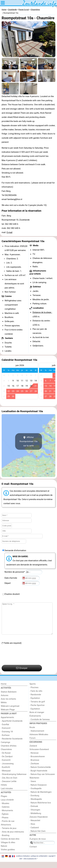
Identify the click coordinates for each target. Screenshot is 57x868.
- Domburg (34, 802)
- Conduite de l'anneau (40, 726)
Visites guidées (8, 856)
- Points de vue (8, 827)
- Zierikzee (34, 770)
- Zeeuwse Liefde (9, 787)
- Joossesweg (7, 770)
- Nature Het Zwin (38, 837)
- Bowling (5, 841)
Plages (4, 802)
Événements (35, 722)
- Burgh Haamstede (38, 777)
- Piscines (34, 694)
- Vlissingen (35, 816)
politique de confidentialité (39, 862)
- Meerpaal (6, 777)
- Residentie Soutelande (12, 745)
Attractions (6, 831)
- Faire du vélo (36, 697)
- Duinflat (5, 731)
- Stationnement (37, 737)
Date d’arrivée (11, 578)
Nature (4, 852)
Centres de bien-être (10, 845)
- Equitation (35, 715)
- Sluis (32, 830)
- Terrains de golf (37, 708)
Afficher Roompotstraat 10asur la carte (28, 441)
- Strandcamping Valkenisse (14, 780)
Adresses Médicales (39, 741)
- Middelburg (35, 819)
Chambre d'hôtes (9, 752)
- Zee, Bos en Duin (9, 784)
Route (32, 733)
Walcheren (34, 784)
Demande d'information (15, 550)
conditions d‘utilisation (23, 862)
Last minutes (7, 795)
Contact (33, 853)
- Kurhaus (5, 741)
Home (4, 690)
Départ (8, 583)
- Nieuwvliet (35, 827)
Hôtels (4, 791)
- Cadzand (34, 834)
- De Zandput (7, 763)
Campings (5, 748)
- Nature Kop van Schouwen (42, 780)
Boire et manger (37, 718)
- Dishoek (34, 812)
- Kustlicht (5, 773)
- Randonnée (35, 701)
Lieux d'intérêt (7, 806)
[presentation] (22, 661)
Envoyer (22, 674)
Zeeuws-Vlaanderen (39, 823)
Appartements (7, 724)
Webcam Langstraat (10, 712)
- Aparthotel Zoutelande (12, 727)
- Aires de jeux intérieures (12, 838)
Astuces (5, 702)
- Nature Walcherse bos (40, 809)
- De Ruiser (6, 759)
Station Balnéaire (9, 698)
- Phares (5, 824)
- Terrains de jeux (9, 834)
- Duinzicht (6, 766)
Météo (4, 709)
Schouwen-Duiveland (39, 756)
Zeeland (33, 752)
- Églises (5, 820)
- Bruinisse (34, 766)
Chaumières (6, 756)
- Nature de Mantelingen (41, 798)
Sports (33, 690)
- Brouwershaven (37, 763)
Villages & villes (8, 849)
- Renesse (34, 759)
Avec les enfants (8, 705)
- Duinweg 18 (7, 738)
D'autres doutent (12, 594)
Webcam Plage (8, 716)
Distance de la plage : (42, 312)
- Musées (5, 809)
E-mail (10, 232)
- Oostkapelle (36, 795)
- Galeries (5, 813)
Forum (33, 744)
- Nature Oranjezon (38, 791)
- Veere (33, 787)
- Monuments (7, 817)
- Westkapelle (36, 805)
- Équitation (35, 704)
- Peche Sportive (37, 711)
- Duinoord (6, 734)
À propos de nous (38, 845)
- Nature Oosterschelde (40, 773)
